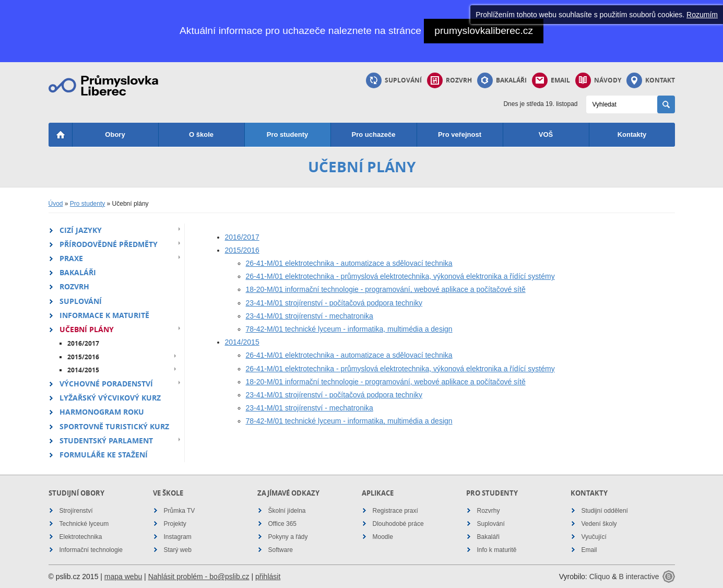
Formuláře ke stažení (104, 455)
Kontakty (632, 134)
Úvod (56, 204)
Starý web (178, 550)
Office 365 (282, 524)
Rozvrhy (489, 511)
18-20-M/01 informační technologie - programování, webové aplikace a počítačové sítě (386, 289)
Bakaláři (502, 80)
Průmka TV (180, 511)
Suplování (394, 80)
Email (551, 80)
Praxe (71, 258)
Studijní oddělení (605, 511)
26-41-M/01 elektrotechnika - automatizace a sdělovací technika (349, 263)
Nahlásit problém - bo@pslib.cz (199, 577)
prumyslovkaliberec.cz (484, 31)
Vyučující (594, 537)
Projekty (175, 524)
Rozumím (702, 15)
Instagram (178, 537)
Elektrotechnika (81, 537)
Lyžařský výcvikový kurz (110, 398)
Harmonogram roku (102, 412)
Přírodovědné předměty (109, 244)
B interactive (639, 577)
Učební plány (87, 329)
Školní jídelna (287, 511)
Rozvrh (449, 80)
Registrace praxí (395, 511)
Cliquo (600, 577)
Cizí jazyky (81, 230)
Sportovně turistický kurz (114, 426)
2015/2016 (83, 357)
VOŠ (546, 134)
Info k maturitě (497, 550)
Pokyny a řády (288, 537)
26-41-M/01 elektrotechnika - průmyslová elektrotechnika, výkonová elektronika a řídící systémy (400, 276)
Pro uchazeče (374, 134)
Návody (598, 80)
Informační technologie (91, 550)
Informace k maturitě (104, 315)
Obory (115, 134)
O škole (201, 134)
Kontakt (651, 80)
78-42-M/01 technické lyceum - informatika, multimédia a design (349, 329)
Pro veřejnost (460, 134)
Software (281, 550)
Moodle (383, 537)
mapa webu (123, 577)
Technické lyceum (84, 524)
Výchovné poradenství (106, 384)
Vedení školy (599, 524)
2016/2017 (83, 343)
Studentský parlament (106, 440)
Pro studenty (287, 134)
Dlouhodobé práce (398, 524)
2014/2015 (83, 370)
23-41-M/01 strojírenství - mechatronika (310, 316)
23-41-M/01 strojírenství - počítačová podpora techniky (334, 303)
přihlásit (268, 577)
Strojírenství (76, 511)
